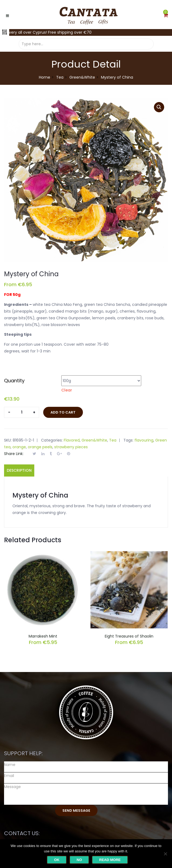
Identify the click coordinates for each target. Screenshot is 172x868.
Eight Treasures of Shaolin (129, 636)
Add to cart (63, 412)
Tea (60, 77)
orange (19, 447)
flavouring (144, 440)
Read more (110, 860)
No (79, 860)
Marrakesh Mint (43, 636)
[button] (166, 16)
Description (19, 470)
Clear (67, 390)
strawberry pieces (71, 447)
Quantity (14, 381)
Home (45, 77)
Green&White (82, 77)
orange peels (40, 447)
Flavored (72, 440)
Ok (57, 860)
